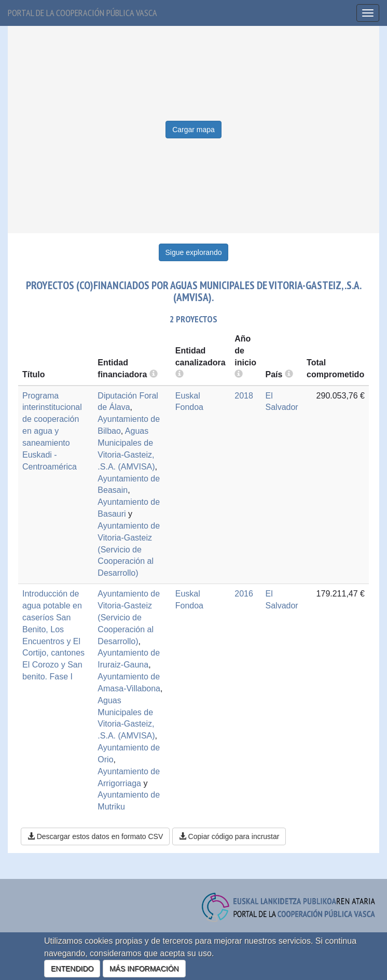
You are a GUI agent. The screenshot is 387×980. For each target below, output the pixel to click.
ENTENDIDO (72, 969)
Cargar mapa (193, 130)
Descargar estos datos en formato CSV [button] (95, 836)
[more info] (239, 374)
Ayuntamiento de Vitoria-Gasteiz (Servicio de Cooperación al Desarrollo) (129, 549)
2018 (244, 396)
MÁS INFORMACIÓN (144, 969)
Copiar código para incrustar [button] (229, 836)
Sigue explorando (194, 252)
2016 (244, 594)
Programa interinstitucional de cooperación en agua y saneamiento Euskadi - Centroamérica (52, 431)
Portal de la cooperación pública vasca (82, 13)
